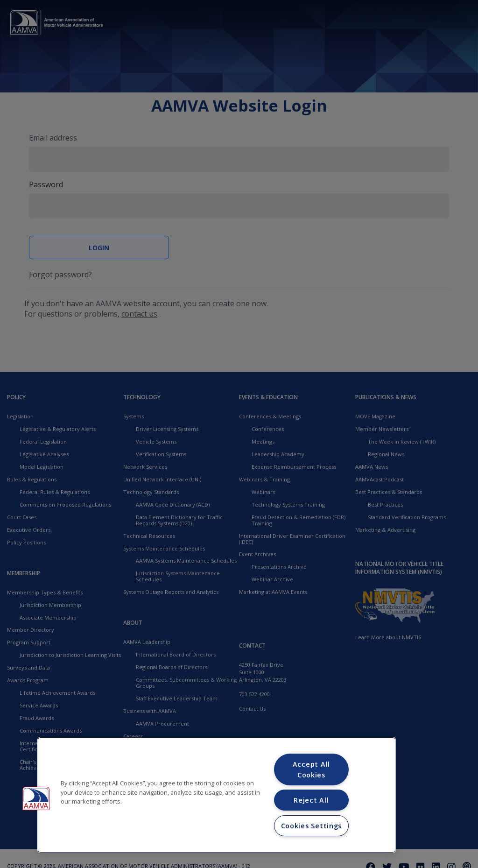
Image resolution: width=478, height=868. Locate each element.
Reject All (311, 800)
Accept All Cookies (311, 769)
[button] (36, 798)
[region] (217, 795)
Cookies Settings (312, 826)
